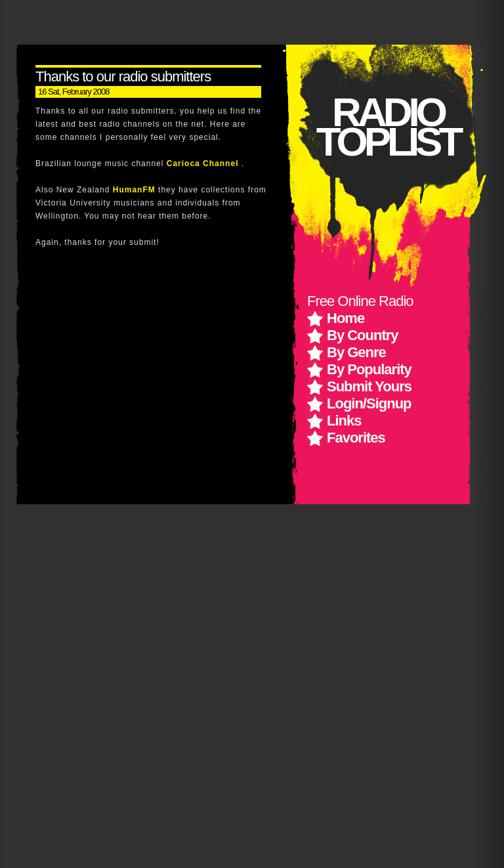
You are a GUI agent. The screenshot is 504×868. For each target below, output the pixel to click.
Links (344, 421)
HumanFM (136, 190)
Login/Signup (369, 403)
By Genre (356, 352)
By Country (363, 335)
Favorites (356, 438)
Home (346, 318)
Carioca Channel (204, 163)
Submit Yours (369, 386)
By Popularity (369, 369)
